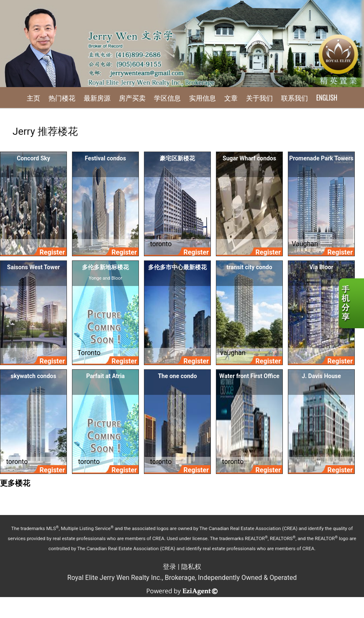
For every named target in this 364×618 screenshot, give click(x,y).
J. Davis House (321, 376)
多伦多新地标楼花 (105, 267)
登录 (169, 567)
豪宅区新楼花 (177, 158)
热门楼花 (62, 98)
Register (52, 252)
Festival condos (105, 158)
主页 (33, 98)
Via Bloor (321, 267)
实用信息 (203, 98)
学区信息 (167, 98)
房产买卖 (132, 98)
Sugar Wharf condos (249, 158)
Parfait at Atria (105, 376)
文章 (231, 98)
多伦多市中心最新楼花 (177, 267)
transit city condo (249, 267)
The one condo (177, 376)
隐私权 (191, 567)
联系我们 (295, 98)
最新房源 (97, 98)
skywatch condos (34, 376)
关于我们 (259, 98)
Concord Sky (33, 158)
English (327, 98)
